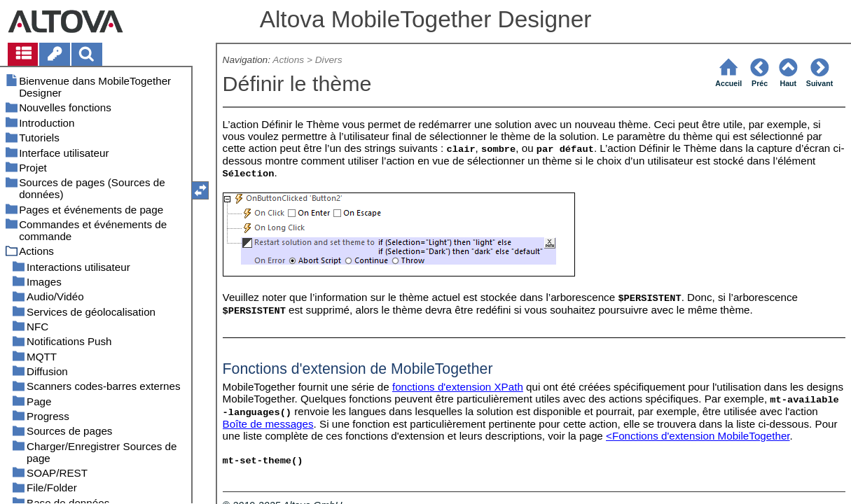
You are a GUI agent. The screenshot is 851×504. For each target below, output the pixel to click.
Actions (288, 60)
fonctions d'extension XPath (458, 387)
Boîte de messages (268, 424)
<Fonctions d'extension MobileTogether (698, 436)
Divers (329, 60)
